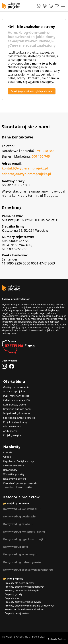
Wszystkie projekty (14, 474)
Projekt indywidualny (15, 422)
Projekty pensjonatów (17, 613)
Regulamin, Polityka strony (18, 461)
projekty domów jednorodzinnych (20, 313)
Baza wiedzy (10, 470)
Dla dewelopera (12, 426)
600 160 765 (41, 156)
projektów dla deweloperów (17, 322)
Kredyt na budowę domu (17, 409)
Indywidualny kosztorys (17, 413)
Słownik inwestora (14, 466)
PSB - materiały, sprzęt (16, 396)
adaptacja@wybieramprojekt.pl (26, 174)
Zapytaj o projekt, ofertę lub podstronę (32, 91)
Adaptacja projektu (14, 391)
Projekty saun (13, 598)
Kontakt (8, 452)
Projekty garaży (14, 594)
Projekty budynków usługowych (23, 602)
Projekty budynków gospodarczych (25, 587)
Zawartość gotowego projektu (20, 483)
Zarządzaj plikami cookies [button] (18, 487)
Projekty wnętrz (12, 435)
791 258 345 (45, 151)
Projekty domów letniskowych (22, 590)
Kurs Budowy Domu (15, 405)
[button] (63, 6)
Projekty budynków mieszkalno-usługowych (30, 606)
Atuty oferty (10, 431)
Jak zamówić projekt (15, 479)
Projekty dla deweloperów (19, 583)
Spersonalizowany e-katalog (19, 418)
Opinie (7, 457)
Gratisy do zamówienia (16, 387)
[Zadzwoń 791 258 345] (51, 6)
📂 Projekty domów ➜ (16, 503)
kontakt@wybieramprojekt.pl (25, 168)
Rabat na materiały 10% (17, 400)
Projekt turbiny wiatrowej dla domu (25, 609)
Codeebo (62, 639)
